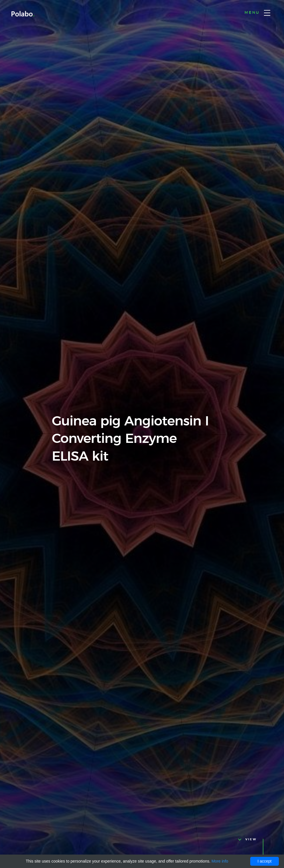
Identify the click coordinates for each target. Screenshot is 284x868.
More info (220, 861)
